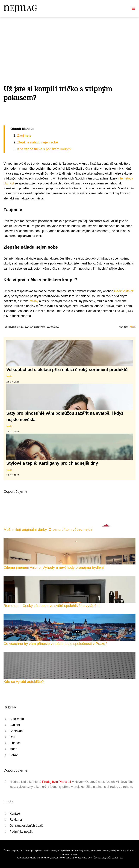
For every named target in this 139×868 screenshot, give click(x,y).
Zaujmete (24, 135)
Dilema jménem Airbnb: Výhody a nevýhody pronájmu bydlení (54, 567)
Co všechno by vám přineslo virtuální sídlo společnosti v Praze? (55, 644)
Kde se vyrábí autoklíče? (24, 682)
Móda (133, 327)
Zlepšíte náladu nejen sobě (37, 142)
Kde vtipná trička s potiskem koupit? (44, 149)
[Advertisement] (69, 44)
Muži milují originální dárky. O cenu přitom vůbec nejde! (48, 529)
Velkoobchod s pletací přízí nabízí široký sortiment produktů (67, 370)
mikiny (34, 301)
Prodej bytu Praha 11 (57, 782)
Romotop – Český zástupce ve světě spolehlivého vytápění (51, 606)
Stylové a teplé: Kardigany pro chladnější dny (52, 463)
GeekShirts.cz (124, 291)
